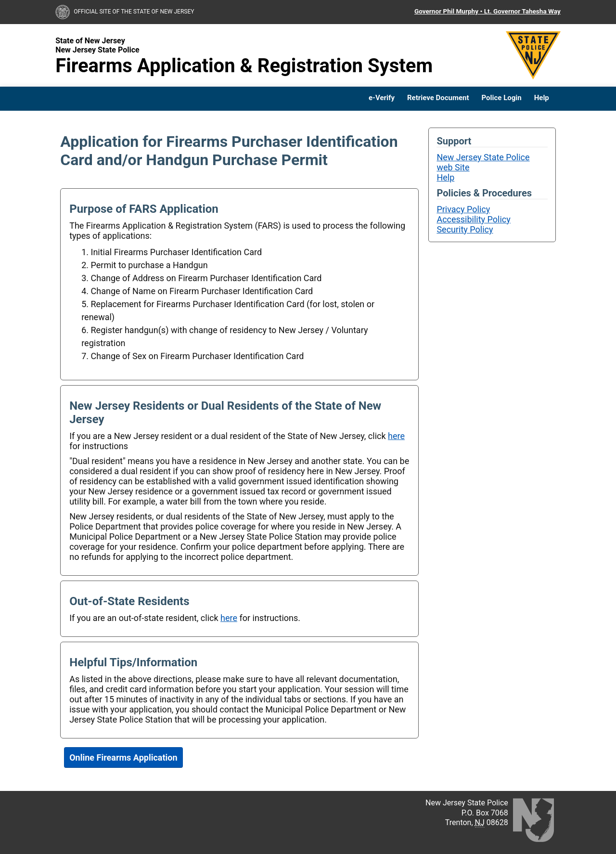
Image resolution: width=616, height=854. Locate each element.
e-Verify (382, 98)
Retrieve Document (438, 98)
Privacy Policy (463, 209)
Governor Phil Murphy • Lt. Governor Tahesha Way (488, 11)
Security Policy (465, 229)
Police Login (502, 98)
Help (542, 98)
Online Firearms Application (123, 757)
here (396, 436)
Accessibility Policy (473, 219)
